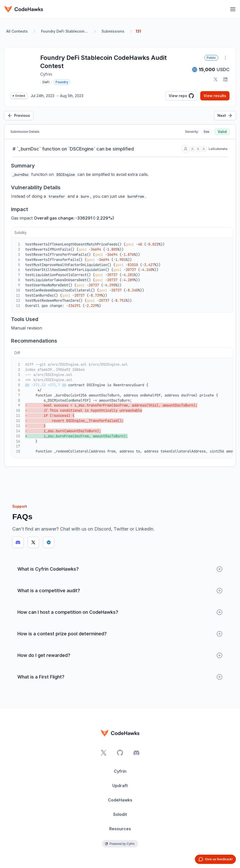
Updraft (120, 786)
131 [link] (138, 31)
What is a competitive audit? (120, 591)
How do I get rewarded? (120, 655)
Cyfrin (120, 771)
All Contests (17, 31)
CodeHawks (120, 800)
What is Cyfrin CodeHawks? (120, 569)
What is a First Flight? (120, 677)
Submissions (113, 31)
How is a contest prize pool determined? (120, 634)
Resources (120, 829)
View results (215, 96)
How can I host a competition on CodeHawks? (120, 612)
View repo (181, 96)
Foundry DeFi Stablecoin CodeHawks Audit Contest (66, 31)
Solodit (120, 814)
